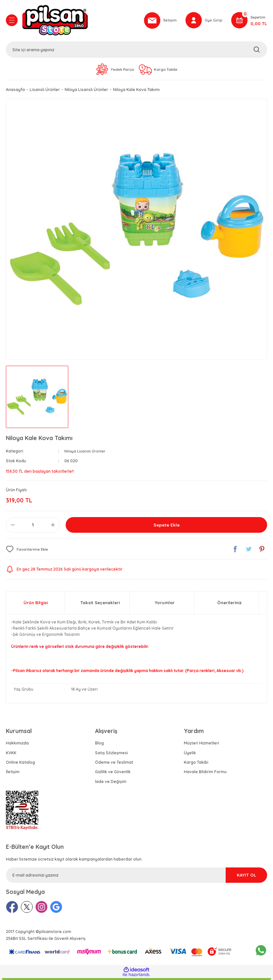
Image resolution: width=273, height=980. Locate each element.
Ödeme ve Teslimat (114, 764)
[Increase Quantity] (53, 527)
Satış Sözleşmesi (112, 754)
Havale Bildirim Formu (205, 774)
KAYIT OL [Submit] (238, 877)
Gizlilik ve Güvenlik (113, 774)
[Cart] (249, 21)
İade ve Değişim (111, 783)
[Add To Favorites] (28, 551)
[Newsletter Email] (136, 877)
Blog (99, 745)
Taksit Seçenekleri (100, 605)
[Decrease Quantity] (13, 527)
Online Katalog (20, 764)
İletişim (13, 774)
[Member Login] (204, 21)
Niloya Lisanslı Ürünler (86, 453)
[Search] (136, 51)
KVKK (11, 754)
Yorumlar (165, 605)
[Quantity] (33, 527)
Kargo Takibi (196, 764)
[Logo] (79, 21)
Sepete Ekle (167, 527)
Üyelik (190, 754)
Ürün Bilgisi (36, 605)
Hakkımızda (17, 745)
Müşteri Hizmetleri (201, 745)
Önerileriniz (229, 605)
